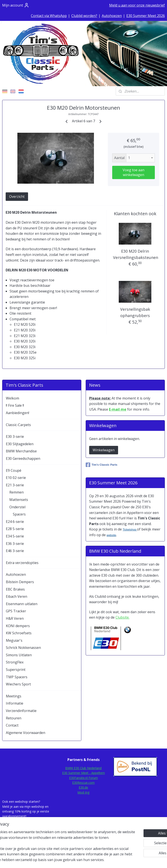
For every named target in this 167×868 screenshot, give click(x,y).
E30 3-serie (15, 437)
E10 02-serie (16, 478)
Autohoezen (112, 16)
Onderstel (17, 507)
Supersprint (16, 670)
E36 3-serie (15, 544)
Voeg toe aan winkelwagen (134, 172)
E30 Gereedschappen (23, 458)
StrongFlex (15, 662)
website (111, 535)
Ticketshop (130, 530)
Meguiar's (14, 640)
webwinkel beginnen (95, 860)
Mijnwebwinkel (133, 860)
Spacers (19, 514)
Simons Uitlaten (19, 655)
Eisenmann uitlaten (22, 604)
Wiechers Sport (18, 684)
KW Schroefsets (19, 633)
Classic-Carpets (18, 425)
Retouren (14, 718)
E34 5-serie (15, 536)
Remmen (17, 492)
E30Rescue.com (83, 783)
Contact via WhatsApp (49, 16)
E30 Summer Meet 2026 (146, 16)
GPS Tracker (16, 611)
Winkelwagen (104, 450)
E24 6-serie (15, 522)
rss (79, 860)
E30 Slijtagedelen (20, 444)
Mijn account (16, 5)
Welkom (13, 398)
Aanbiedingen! (18, 413)
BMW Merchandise (21, 451)
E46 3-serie (15, 551)
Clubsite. (122, 617)
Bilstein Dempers (20, 582)
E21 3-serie (15, 485)
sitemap (69, 860)
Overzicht (17, 197)
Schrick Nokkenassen (23, 648)
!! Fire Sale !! (15, 405)
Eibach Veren (17, 596)
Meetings (14, 696)
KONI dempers (18, 626)
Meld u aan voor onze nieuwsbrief (137, 5)
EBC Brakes (15, 589)
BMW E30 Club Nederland (83, 768)
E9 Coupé (14, 470)
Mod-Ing (83, 792)
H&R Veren (15, 618)
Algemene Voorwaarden (26, 733)
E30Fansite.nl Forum (83, 778)
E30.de (83, 787)
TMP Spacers (17, 677)
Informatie (15, 703)
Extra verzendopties (22, 563)
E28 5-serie (15, 529)
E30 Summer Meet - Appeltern (83, 773)
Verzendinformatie (21, 711)
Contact (12, 725)
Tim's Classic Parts (101, 465)
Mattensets (19, 500)
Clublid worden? (84, 16)
